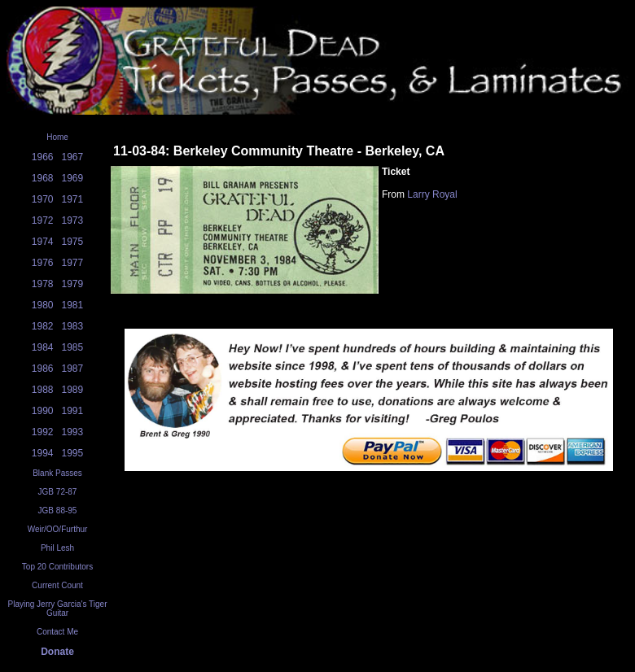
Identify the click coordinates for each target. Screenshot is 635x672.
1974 (43, 242)
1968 (43, 178)
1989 (73, 390)
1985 (73, 347)
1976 (43, 263)
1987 (73, 369)
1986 (43, 369)
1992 (43, 432)
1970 (43, 199)
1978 (43, 284)
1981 (73, 305)
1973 (73, 220)
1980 (43, 305)
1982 (43, 326)
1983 (73, 326)
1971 (73, 199)
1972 (43, 220)
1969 (73, 178)
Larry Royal (432, 194)
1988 (43, 390)
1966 (43, 157)
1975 (73, 242)
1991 (73, 411)
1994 (43, 453)
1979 (73, 284)
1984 (43, 347)
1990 (43, 411)
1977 (73, 263)
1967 (73, 157)
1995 (73, 453)
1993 (73, 432)
